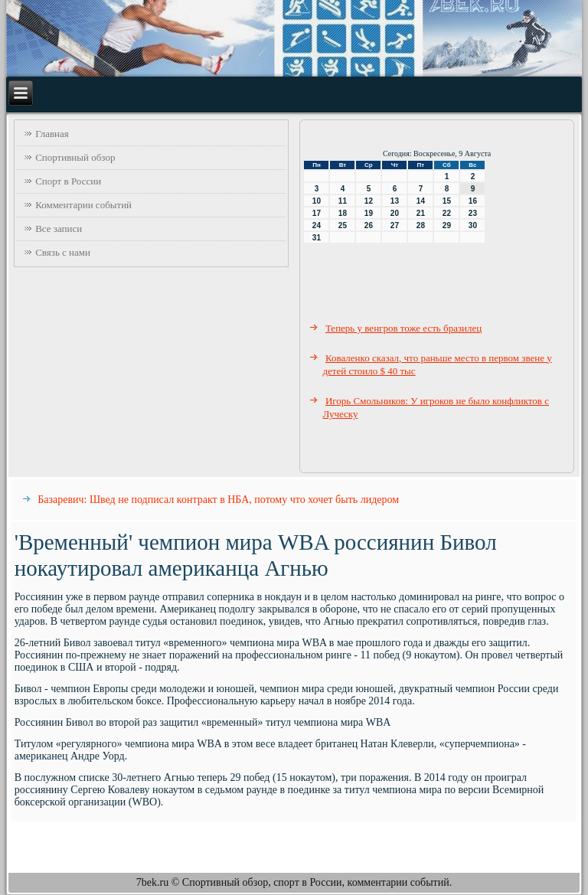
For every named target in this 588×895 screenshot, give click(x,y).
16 (473, 201)
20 (395, 213)
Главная (52, 134)
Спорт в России (68, 181)
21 (421, 213)
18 (343, 213)
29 (447, 225)
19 (369, 213)
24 (317, 225)
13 (395, 201)
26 (369, 225)
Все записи (59, 229)
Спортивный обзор (75, 157)
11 (343, 201)
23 (473, 213)
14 (421, 201)
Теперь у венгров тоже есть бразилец (403, 328)
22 (447, 213)
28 (421, 225)
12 (369, 201)
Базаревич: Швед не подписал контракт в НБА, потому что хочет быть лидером (218, 500)
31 (317, 238)
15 (447, 201)
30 (473, 225)
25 (343, 225)
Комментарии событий (83, 205)
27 (395, 225)
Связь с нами (63, 252)
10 (317, 201)
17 (317, 213)
